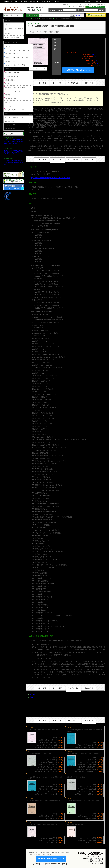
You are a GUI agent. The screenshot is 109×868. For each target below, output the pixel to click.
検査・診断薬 (9, 106)
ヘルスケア (35, 19)
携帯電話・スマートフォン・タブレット (16, 58)
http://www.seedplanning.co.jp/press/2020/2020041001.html (50, 178)
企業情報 (88, 2)
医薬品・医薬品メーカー (12, 73)
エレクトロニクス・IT (11, 43)
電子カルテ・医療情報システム (14, 117)
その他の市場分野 (10, 129)
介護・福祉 (8, 25)
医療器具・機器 (9, 121)
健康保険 (7, 34)
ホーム (28, 19)
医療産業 (8, 95)
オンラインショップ (99, 2)
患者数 (7, 84)
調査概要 (33, 694)
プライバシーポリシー (76, 4)
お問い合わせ (88, 4)
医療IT (7, 114)
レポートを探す (33, 15)
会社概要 (65, 4)
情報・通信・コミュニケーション (15, 54)
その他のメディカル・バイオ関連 (15, 110)
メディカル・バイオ (11, 69)
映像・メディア (9, 46)
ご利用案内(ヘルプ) (99, 4)
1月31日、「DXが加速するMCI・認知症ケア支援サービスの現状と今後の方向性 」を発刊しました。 (14, 142)
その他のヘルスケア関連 (47, 19)
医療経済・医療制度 (11, 99)
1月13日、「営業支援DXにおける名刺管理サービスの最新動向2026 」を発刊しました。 (14, 152)
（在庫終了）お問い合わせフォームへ (79, 70)
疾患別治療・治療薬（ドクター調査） (16, 88)
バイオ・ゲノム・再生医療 (13, 91)
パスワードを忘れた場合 (77, 7)
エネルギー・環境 (10, 61)
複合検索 (78, 15)
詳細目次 (33, 697)
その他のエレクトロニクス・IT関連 (15, 65)
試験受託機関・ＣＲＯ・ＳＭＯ (14, 80)
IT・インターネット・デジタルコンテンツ (17, 50)
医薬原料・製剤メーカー (12, 76)
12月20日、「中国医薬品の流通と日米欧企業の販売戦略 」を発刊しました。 (14, 162)
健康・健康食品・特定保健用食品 (14, 29)
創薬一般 (8, 102)
